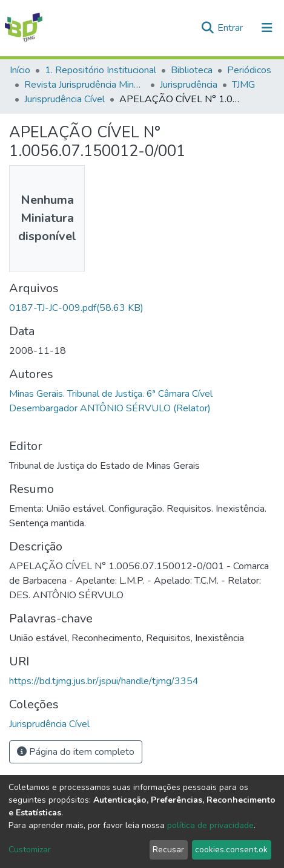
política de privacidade (210, 825)
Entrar (231, 28)
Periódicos (249, 70)
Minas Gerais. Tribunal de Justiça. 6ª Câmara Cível (111, 394)
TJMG (243, 85)
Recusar (168, 850)
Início (20, 70)
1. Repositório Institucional (101, 70)
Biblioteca (192, 70)
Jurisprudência (189, 85)
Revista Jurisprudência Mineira (85, 85)
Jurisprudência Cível (64, 99)
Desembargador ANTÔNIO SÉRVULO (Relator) (110, 408)
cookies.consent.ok (231, 850)
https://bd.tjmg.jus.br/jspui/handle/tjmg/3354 (104, 681)
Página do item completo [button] (76, 752)
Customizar (30, 850)
